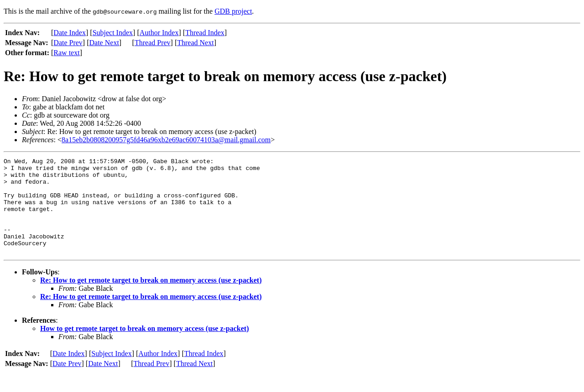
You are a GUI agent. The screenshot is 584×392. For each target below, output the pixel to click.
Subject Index (113, 33)
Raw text (66, 53)
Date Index (70, 33)
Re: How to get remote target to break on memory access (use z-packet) (151, 299)
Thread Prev (153, 43)
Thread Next (195, 43)
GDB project (233, 11)
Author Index (159, 33)
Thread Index (205, 33)
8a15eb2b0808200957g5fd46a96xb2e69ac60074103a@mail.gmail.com (166, 140)
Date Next (104, 43)
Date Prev (68, 43)
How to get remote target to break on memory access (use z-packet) (144, 348)
